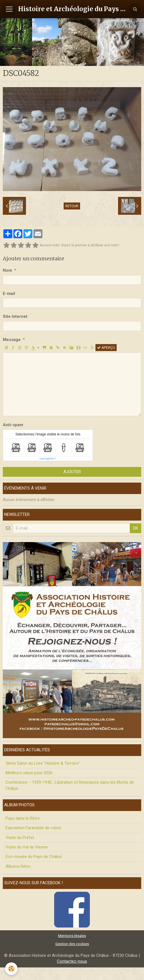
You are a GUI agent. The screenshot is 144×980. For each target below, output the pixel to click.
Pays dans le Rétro (23, 818)
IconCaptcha (47, 459)
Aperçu (106, 348)
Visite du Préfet (20, 838)
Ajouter (72, 472)
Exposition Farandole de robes (33, 828)
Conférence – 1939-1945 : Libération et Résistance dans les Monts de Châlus (70, 785)
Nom (7, 270)
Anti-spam (13, 425)
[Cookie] (11, 969)
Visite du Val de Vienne (27, 847)
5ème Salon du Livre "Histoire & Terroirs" (43, 763)
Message (12, 340)
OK (135, 528)
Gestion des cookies (72, 944)
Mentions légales (72, 936)
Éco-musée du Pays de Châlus (34, 857)
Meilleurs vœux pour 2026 (29, 773)
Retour (72, 206)
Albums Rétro (18, 866)
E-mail (9, 294)
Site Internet (15, 316)
